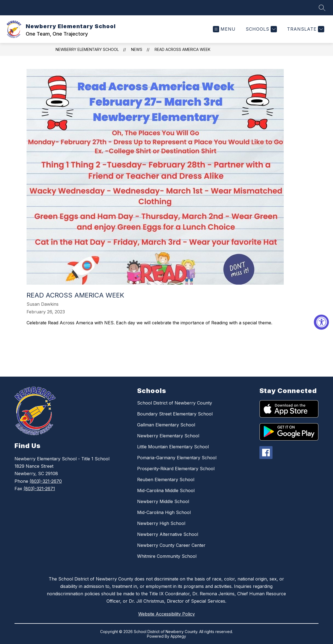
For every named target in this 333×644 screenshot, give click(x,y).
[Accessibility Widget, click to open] (321, 322)
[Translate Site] (305, 29)
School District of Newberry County (175, 403)
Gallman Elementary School (166, 425)
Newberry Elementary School (87, 49)
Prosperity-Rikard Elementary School (176, 469)
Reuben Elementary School (166, 480)
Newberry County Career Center (171, 545)
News (137, 49)
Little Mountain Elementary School (173, 447)
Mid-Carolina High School (164, 512)
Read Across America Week (183, 49)
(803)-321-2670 (46, 481)
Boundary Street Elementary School (175, 414)
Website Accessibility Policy (166, 614)
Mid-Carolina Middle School (166, 490)
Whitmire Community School (167, 556)
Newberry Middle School (163, 501)
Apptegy (178, 636)
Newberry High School (161, 523)
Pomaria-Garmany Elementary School (177, 458)
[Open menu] (224, 29)
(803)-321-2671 (39, 489)
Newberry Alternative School (168, 534)
